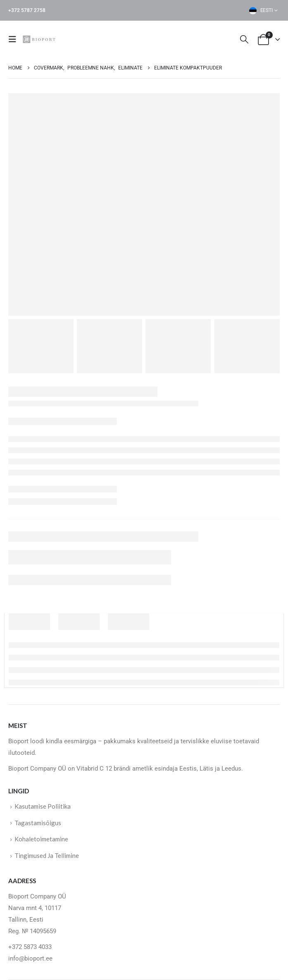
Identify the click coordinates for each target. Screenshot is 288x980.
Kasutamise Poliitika (43, 806)
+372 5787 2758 (27, 10)
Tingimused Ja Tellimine (47, 855)
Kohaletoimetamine (41, 839)
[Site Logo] (40, 39)
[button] (15, 39)
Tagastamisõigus (38, 823)
